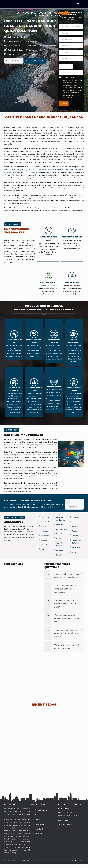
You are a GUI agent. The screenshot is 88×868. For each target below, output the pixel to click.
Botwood (65, 170)
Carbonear (8, 172)
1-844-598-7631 (66, 817)
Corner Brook (45, 517)
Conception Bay (33, 172)
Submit (64, 104)
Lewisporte (16, 172)
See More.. (39, 838)
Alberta (38, 819)
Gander (72, 170)
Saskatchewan (40, 828)
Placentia (75, 536)
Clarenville (60, 525)
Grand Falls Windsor (54, 170)
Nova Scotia (39, 833)
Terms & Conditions (65, 829)
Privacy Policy (63, 824)
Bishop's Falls (45, 536)
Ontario (38, 824)
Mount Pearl (45, 522)
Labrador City (61, 555)
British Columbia (41, 814)
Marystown (42, 170)
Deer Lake (60, 534)
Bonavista (44, 540)
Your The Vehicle (65, 63)
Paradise (75, 526)
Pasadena (75, 531)
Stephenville (76, 548)
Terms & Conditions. (69, 98)
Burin (42, 549)
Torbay (74, 552)
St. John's (44, 526)
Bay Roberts (79, 170)
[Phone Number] (71, 73)
